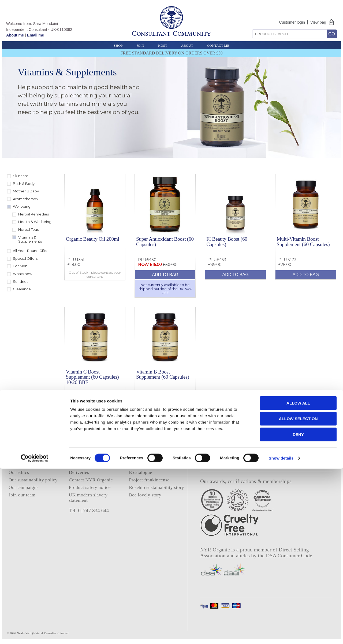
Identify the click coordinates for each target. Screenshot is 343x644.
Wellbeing (22, 206)
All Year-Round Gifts (30, 251)
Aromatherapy (25, 199)
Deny (298, 610)
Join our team (22, 495)
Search (250, 28)
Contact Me (218, 45)
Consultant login (145, 465)
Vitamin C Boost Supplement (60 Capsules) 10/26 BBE (92, 377)
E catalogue (140, 472)
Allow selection (298, 594)
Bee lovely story (145, 495)
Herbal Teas (28, 229)
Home (14, 457)
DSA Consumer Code (289, 556)
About (187, 45)
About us (18, 465)
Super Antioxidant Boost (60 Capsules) (165, 241)
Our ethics (19, 472)
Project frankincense (149, 480)
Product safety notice (90, 487)
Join (140, 45)
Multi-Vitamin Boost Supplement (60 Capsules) (303, 241)
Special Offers (25, 258)
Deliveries (79, 472)
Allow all (298, 578)
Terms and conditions (90, 465)
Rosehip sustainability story (156, 487)
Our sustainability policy (33, 480)
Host (163, 45)
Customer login (292, 22)
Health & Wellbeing (35, 222)
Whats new (23, 274)
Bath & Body (24, 184)
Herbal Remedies (33, 214)
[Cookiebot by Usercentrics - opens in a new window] (35, 634)
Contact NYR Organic (91, 480)
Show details (281, 633)
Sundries (20, 281)
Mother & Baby (26, 191)
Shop (118, 45)
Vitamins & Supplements (30, 239)
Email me (36, 35)
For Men (20, 266)
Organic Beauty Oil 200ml (93, 239)
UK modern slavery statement (88, 497)
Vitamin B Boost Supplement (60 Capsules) (163, 374)
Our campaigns (24, 487)
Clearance (22, 289)
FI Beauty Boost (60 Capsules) (227, 241)
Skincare (21, 176)
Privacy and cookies (89, 457)
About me (15, 35)
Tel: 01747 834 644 (89, 511)
